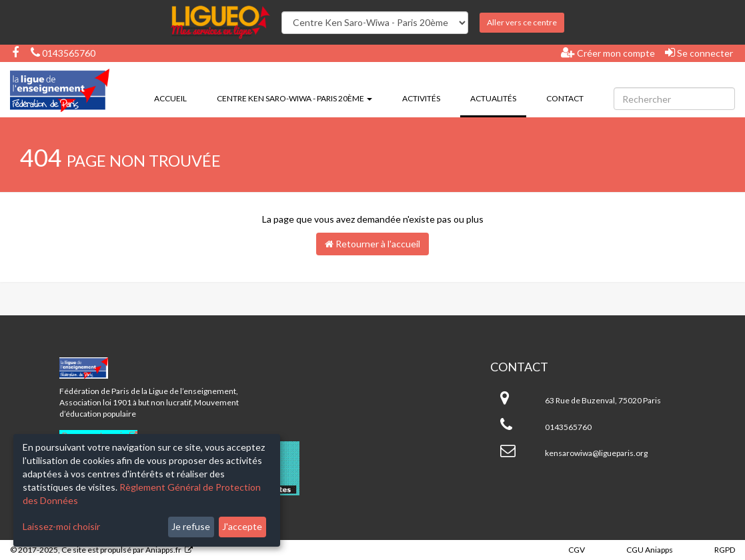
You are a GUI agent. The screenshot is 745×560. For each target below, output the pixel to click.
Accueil (170, 98)
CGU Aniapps (650, 550)
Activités (421, 98)
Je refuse (191, 526)
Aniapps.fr (163, 550)
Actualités (498, 97)
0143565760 (63, 53)
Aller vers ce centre (522, 22)
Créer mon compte (608, 53)
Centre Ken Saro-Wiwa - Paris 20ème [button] (294, 98)
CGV (577, 550)
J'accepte (242, 526)
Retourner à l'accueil (372, 244)
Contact (565, 98)
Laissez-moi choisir (61, 526)
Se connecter (699, 53)
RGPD (725, 550)
